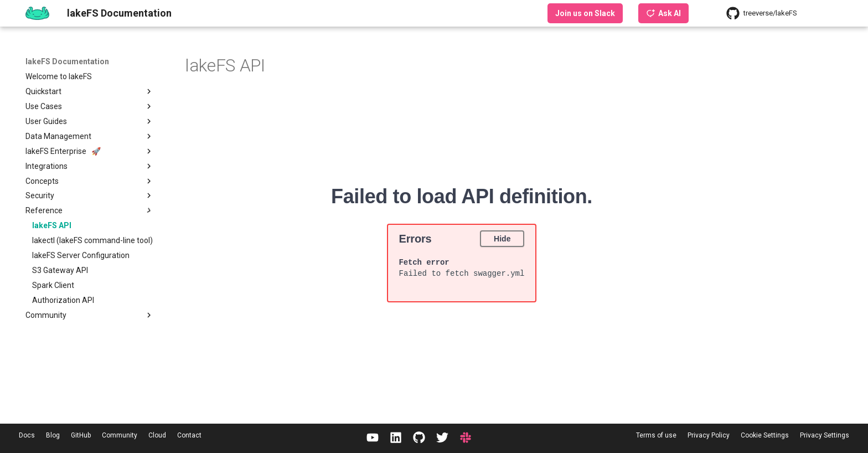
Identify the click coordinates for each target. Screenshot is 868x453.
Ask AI (663, 13)
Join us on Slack (585, 13)
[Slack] (466, 438)
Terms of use (656, 435)
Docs (27, 435)
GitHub (81, 435)
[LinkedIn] (396, 438)
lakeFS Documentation (67, 61)
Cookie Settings (765, 435)
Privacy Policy (709, 435)
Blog (53, 435)
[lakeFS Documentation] (37, 13)
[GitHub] (419, 438)
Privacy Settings (825, 435)
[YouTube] (373, 438)
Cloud (157, 435)
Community (120, 435)
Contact (189, 435)
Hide (502, 238)
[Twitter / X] (442, 438)
